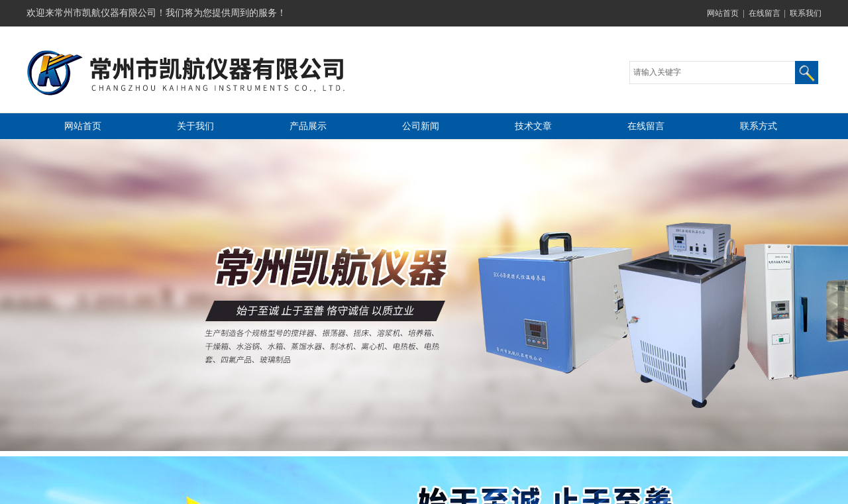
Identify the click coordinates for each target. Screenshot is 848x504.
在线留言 (765, 13)
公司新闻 (421, 126)
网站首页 (723, 13)
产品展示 (308, 126)
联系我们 (806, 13)
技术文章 (533, 126)
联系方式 (759, 126)
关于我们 (195, 126)
